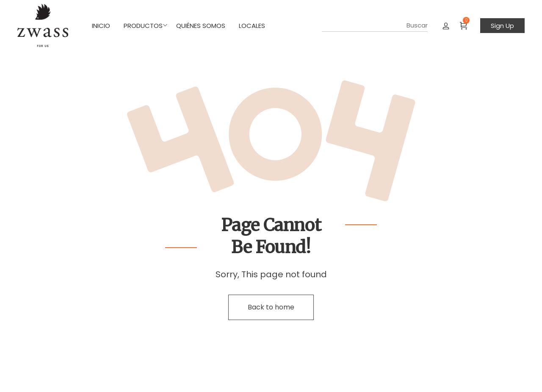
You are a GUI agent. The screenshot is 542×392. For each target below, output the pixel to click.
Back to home (271, 307)
